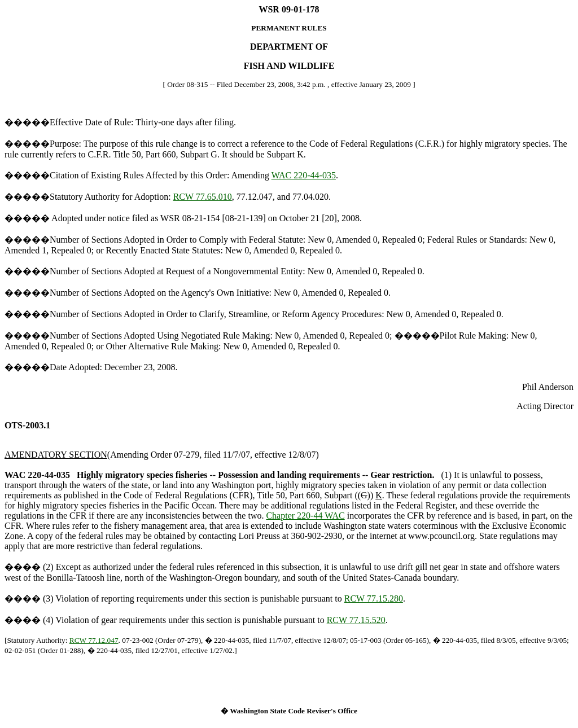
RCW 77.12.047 (94, 640)
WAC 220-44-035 (304, 175)
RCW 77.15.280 (374, 598)
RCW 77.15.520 (356, 620)
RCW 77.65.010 (203, 197)
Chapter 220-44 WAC (305, 516)
